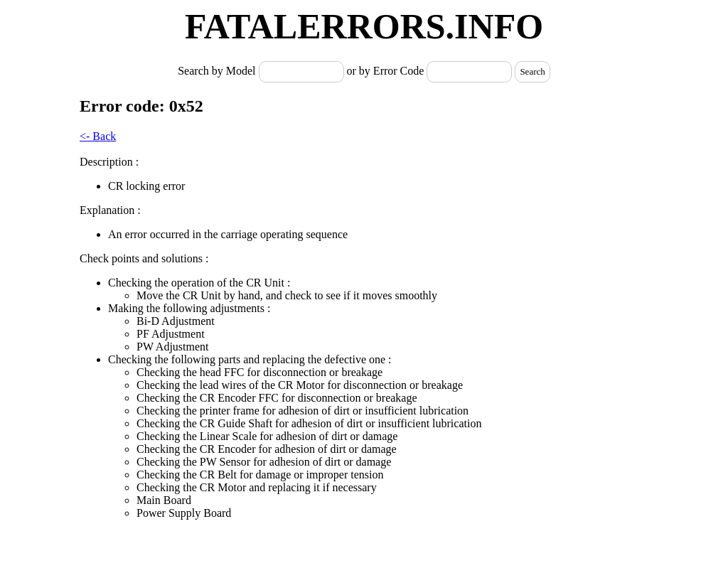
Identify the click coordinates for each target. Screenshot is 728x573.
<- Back (98, 136)
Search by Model (218, 71)
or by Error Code (386, 71)
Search (532, 71)
